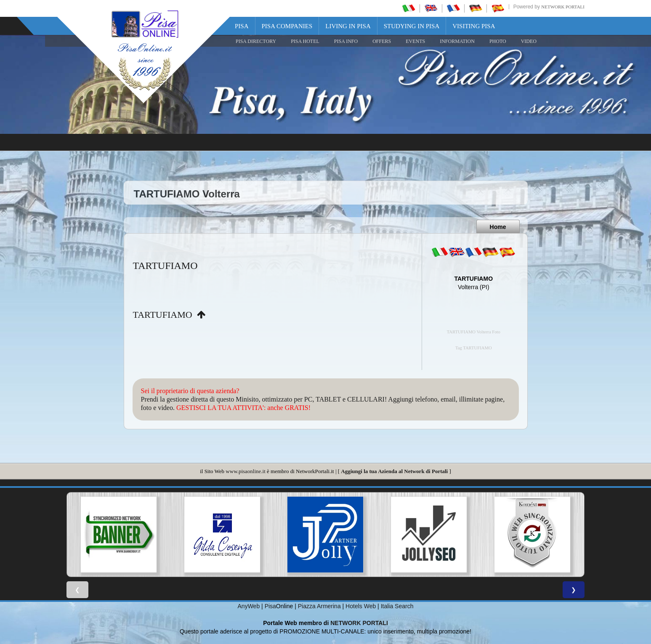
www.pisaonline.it (245, 471)
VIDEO (529, 41)
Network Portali (563, 7)
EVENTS (415, 41)
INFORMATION (457, 41)
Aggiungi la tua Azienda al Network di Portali (394, 471)
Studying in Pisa (412, 26)
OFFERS (382, 41)
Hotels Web (361, 606)
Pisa (242, 26)
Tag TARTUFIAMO (474, 348)
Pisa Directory (256, 41)
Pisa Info (346, 41)
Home (498, 227)
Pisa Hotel (305, 41)
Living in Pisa (348, 26)
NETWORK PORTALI (359, 623)
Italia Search (397, 606)
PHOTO (498, 41)
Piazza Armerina (319, 606)
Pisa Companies (287, 26)
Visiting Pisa (474, 26)
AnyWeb (249, 606)
